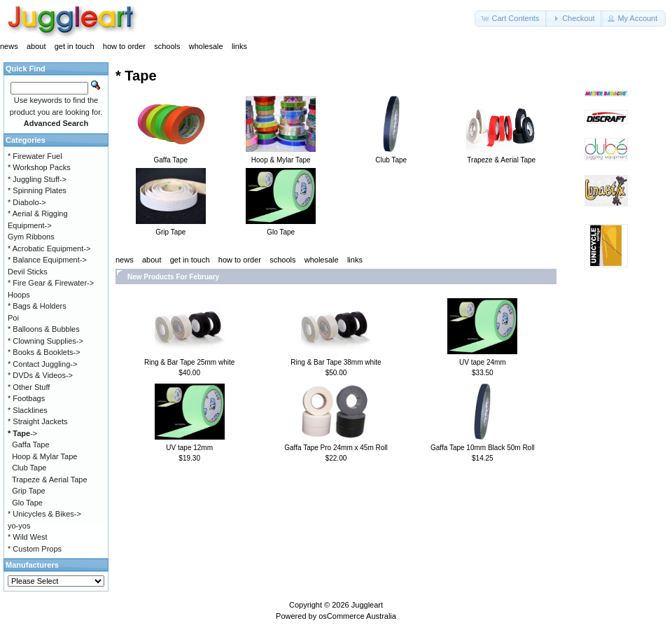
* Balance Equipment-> (47, 260)
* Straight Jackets (38, 421)
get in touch (75, 46)
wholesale (206, 46)
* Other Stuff (29, 387)
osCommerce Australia (357, 616)
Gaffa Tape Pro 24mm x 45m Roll (336, 448)
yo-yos (19, 526)
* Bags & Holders (37, 306)
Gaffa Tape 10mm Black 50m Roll (483, 448)
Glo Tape (27, 503)
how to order (124, 46)
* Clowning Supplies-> (45, 341)
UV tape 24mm (483, 362)
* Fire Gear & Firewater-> (51, 283)
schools (167, 46)
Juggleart (367, 605)
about (36, 46)
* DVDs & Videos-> (40, 375)
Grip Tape (29, 491)
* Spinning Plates (37, 190)
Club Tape (29, 468)
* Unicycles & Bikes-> (44, 514)
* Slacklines (28, 410)
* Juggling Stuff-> (37, 179)
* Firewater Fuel (35, 156)
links (239, 46)
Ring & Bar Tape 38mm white (336, 362)
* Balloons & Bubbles (44, 329)
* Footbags (26, 398)
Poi (13, 318)
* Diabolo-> (27, 202)
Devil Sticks (28, 272)
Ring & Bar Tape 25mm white (189, 362)
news (9, 46)
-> (22, 433)
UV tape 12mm (189, 448)
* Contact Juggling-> (42, 364)
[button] (511, 19)
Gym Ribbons (31, 237)
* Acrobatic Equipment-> (49, 248)
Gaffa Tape (30, 444)
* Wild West (28, 537)
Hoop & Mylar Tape (44, 456)
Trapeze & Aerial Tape (50, 479)
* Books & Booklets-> (44, 352)
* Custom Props (35, 549)
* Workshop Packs (39, 167)
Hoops (19, 295)
